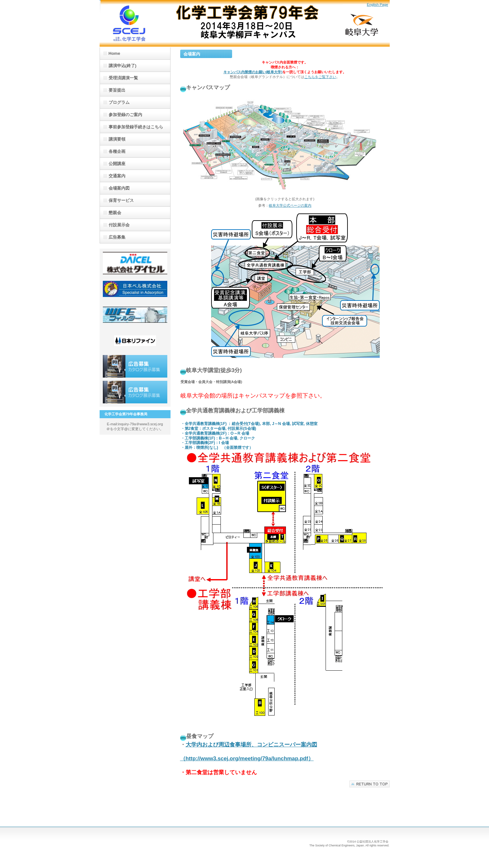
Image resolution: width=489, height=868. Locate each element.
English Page (377, 5)
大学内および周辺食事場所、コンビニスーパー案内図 (251, 745)
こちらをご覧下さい (320, 77)
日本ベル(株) (135, 289)
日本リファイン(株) (135, 340)
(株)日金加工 (135, 315)
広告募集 (135, 366)
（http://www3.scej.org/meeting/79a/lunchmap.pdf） (247, 759)
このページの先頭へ (370, 784)
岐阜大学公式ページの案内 (290, 205)
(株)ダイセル (135, 263)
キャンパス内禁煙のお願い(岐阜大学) (253, 72)
